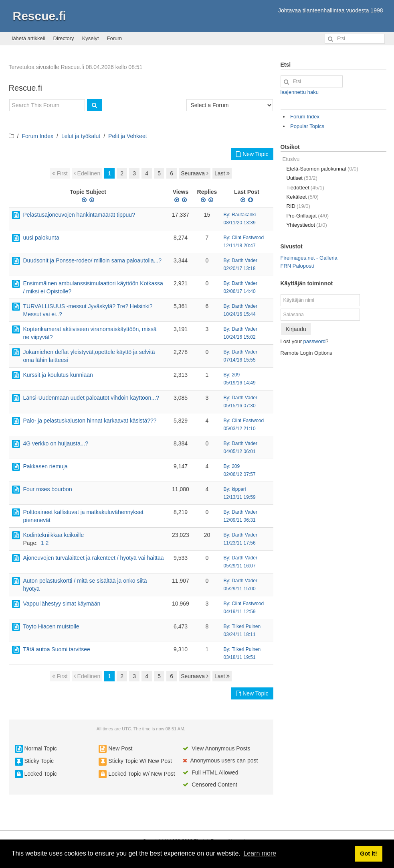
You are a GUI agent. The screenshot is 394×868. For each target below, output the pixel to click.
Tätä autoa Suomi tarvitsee (57, 649)
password (315, 341)
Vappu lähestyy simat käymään (62, 604)
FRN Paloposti (297, 266)
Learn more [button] (260, 853)
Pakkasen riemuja (45, 466)
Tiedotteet (305, 188)
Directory (64, 38)
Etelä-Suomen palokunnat (322, 169)
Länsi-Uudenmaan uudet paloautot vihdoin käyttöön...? (91, 398)
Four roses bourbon (48, 489)
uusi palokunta (41, 238)
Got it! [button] (368, 854)
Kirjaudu (296, 329)
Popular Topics (307, 126)
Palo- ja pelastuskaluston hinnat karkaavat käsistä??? (90, 421)
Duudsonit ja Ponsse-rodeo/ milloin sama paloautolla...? (93, 260)
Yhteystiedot (307, 225)
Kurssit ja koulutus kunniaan (58, 375)
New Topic (252, 154)
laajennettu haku (300, 92)
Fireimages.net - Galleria (309, 258)
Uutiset (302, 178)
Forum (115, 38)
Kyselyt (91, 38)
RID (298, 206)
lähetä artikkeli (29, 38)
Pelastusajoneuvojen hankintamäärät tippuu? (79, 215)
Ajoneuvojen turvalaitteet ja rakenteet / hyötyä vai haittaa (94, 558)
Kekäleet (303, 197)
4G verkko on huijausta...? (56, 443)
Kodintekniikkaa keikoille (54, 535)
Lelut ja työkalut (81, 136)
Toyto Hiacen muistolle (51, 626)
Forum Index (37, 136)
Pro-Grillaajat (308, 216)
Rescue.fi (39, 16)
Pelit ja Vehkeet (128, 136)
